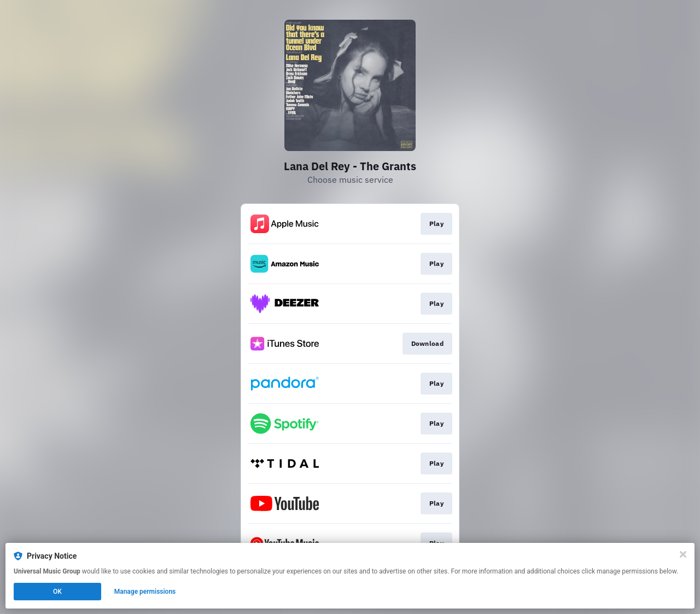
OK (57, 592)
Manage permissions (145, 592)
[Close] (683, 554)
